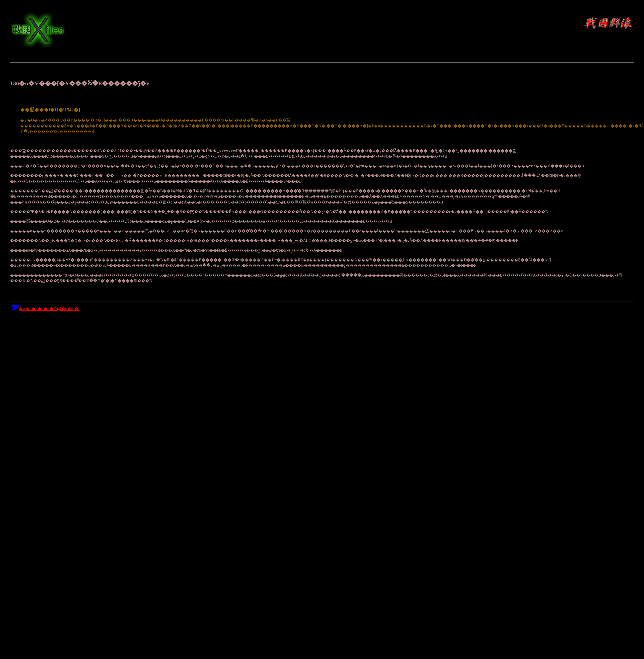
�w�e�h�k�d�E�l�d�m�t (45, 309)
